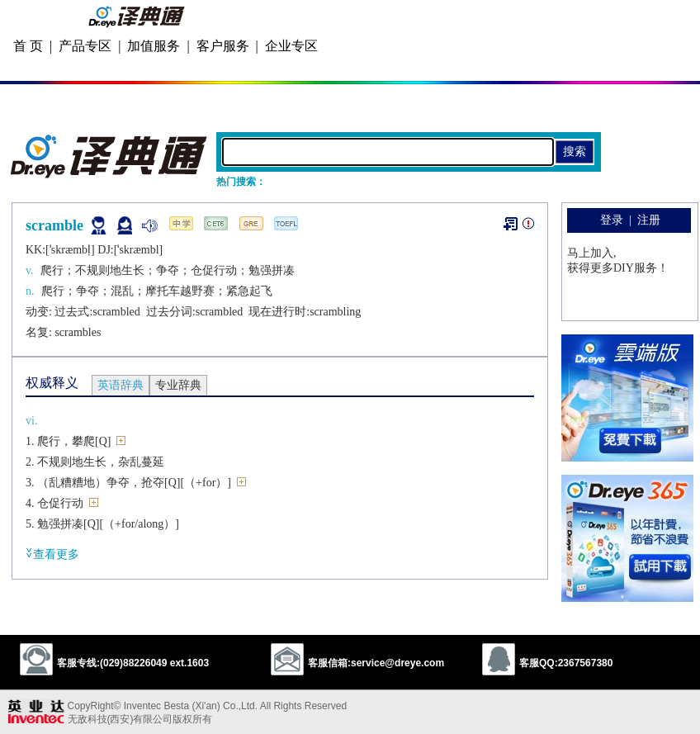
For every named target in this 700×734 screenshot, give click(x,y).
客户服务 (223, 46)
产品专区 (85, 46)
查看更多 (52, 554)
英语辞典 (121, 385)
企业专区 (291, 46)
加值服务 (154, 46)
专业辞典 (178, 385)
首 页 (28, 46)
